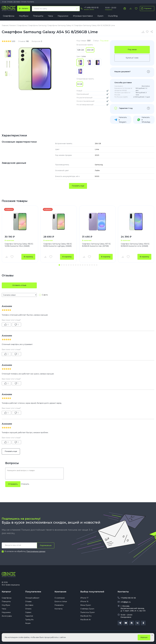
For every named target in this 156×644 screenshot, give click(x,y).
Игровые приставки (83, 16)
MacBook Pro (86, 616)
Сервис (28, 612)
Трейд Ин (29, 620)
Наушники (63, 16)
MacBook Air (86, 620)
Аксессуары (7, 616)
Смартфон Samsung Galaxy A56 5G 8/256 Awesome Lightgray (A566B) (58, 245)
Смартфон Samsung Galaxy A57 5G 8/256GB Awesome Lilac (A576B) (96, 245)
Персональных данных (36, 551)
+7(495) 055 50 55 (128, 598)
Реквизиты (59, 605)
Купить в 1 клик (132, 58)
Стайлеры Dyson (87, 609)
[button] (59, 265)
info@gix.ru (126, 602)
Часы (51, 16)
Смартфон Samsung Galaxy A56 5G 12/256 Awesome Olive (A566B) (19, 245)
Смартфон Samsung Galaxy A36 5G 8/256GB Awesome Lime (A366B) (135, 245)
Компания (60, 592)
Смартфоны (9, 16)
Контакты (31, 2)
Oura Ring (113, 16)
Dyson (100, 16)
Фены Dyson (86, 605)
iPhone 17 (84, 598)
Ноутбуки (24, 16)
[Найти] (77, 9)
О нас (4, 2)
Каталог (6, 592)
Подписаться (46, 545)
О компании (60, 598)
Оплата (24, 2)
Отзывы (10, 2)
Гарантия (29, 616)
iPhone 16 (84, 601)
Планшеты (38, 16)
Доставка (17, 2)
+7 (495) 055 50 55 (91, 8)
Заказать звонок (89, 10)
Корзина (146, 8)
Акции (28, 623)
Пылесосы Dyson (88, 612)
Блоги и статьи (61, 601)
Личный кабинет (32, 598)
